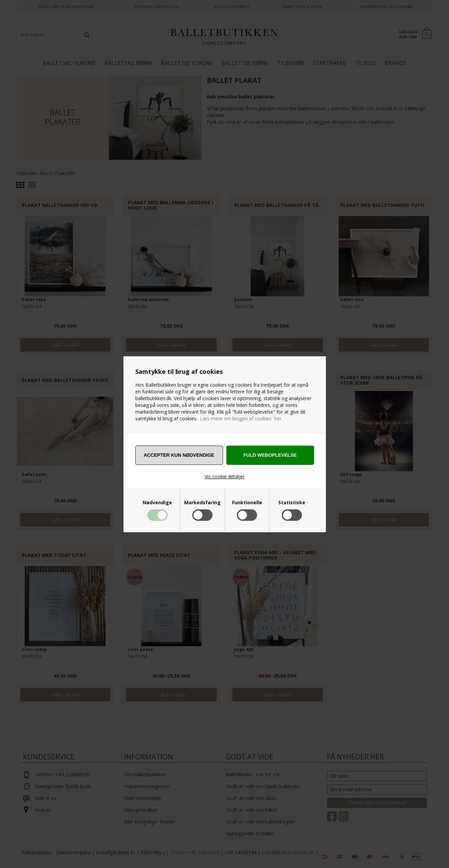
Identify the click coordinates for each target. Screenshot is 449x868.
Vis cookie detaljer (225, 476)
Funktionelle (247, 503)
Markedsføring (202, 503)
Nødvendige (157, 503)
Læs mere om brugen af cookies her (241, 418)
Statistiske (292, 503)
